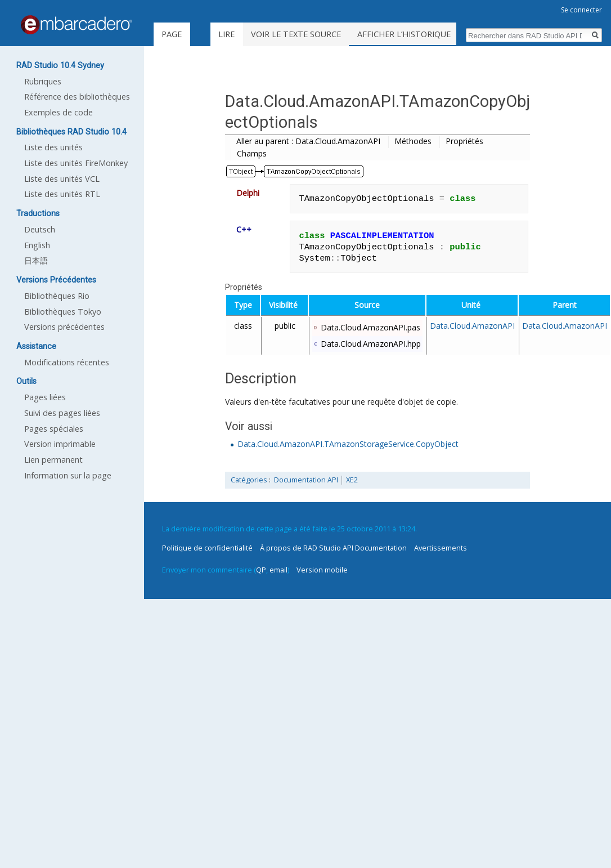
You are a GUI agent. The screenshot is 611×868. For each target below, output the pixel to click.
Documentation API (306, 480)
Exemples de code (59, 112)
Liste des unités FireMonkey (76, 163)
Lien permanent (53, 460)
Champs (252, 153)
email (278, 570)
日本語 (36, 260)
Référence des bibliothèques (77, 97)
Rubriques (43, 81)
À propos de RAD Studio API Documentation (333, 548)
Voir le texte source (323, 34)
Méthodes (413, 141)
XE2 (352, 480)
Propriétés (464, 141)
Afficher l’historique (431, 34)
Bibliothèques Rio (57, 296)
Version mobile (322, 570)
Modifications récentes (67, 362)
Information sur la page (68, 475)
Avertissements (441, 548)
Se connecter (581, 10)
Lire (253, 34)
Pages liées (45, 397)
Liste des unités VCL (62, 179)
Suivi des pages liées (62, 413)
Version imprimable (60, 444)
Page (172, 34)
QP (261, 570)
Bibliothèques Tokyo (63, 312)
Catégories (249, 480)
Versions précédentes (64, 327)
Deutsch (40, 229)
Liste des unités (53, 147)
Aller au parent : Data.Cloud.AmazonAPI (308, 141)
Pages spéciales (54, 429)
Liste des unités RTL (62, 194)
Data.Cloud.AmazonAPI (472, 326)
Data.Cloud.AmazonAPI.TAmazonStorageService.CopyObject (348, 444)
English (37, 245)
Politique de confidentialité (207, 548)
